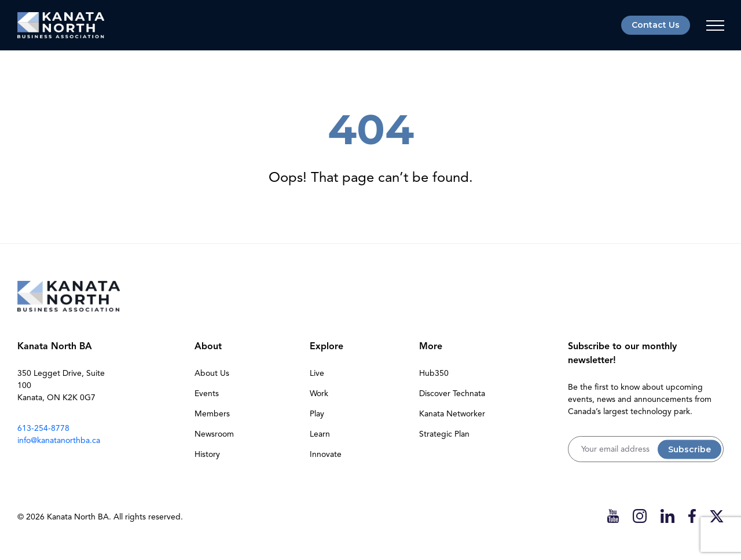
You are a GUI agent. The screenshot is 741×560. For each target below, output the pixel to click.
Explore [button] (327, 346)
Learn (320, 434)
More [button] (431, 346)
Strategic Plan (444, 434)
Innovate (326, 454)
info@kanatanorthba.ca (59, 440)
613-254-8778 (43, 428)
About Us (212, 373)
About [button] (208, 346)
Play (317, 414)
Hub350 (434, 373)
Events (207, 394)
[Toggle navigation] (715, 25)
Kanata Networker (452, 414)
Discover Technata (452, 394)
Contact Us (656, 25)
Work (319, 394)
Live (317, 373)
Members (212, 414)
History (207, 454)
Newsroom (214, 434)
